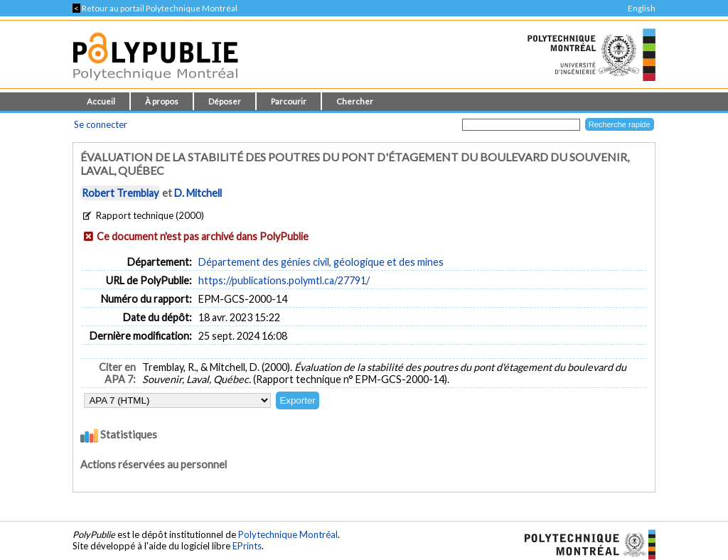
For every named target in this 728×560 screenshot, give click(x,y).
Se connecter (101, 124)
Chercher (355, 101)
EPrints (247, 546)
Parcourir (289, 101)
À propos (162, 101)
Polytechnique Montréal (288, 534)
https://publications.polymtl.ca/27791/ (284, 280)
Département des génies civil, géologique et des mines (321, 262)
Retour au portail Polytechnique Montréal (155, 8)
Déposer (225, 101)
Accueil (101, 101)
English (642, 8)
